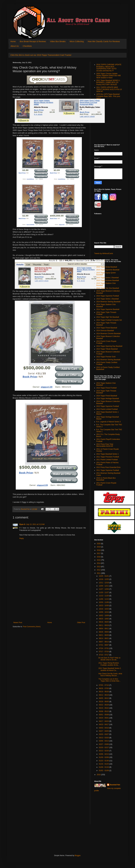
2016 (99, 557)
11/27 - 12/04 (104, 589)
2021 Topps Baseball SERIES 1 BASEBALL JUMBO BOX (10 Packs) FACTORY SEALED (108, 83)
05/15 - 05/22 (104, 708)
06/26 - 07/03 (104, 688)
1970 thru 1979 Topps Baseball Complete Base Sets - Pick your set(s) (108, 96)
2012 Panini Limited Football (107, 409)
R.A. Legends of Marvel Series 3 (108, 422)
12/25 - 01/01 (104, 576)
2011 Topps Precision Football (108, 457)
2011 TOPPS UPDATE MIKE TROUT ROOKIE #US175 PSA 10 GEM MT (109, 89)
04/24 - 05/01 (104, 718)
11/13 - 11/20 (104, 596)
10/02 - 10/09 (104, 616)
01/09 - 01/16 (104, 767)
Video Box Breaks (58, 41)
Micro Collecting (77, 41)
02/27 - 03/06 (104, 744)
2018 (99, 550)
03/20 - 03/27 (104, 734)
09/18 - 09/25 (104, 622)
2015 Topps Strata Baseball (107, 267)
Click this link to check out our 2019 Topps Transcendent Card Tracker (41, 55)
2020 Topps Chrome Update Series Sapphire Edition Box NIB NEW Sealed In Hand (108, 76)
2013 (99, 567)
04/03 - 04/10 (104, 728)
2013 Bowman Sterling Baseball (108, 360)
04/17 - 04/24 (104, 721)
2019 (99, 547)
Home (13, 41)
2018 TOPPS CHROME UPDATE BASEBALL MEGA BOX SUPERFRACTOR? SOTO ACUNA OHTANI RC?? (109, 68)
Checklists (27, 46)
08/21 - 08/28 (104, 635)
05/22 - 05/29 (104, 705)
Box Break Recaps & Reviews (33, 41)
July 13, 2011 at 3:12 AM (35, 524)
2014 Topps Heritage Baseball (108, 399)
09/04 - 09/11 (104, 629)
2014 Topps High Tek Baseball (108, 317)
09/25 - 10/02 (104, 619)
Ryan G (22, 524)
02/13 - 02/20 (104, 751)
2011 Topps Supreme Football (108, 470)
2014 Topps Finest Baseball (107, 328)
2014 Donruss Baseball (105, 331)
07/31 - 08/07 (104, 645)
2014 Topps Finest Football (106, 388)
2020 (99, 544)
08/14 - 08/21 (104, 638)
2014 (99, 563)
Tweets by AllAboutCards (104, 253)
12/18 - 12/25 (104, 579)
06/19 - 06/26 (104, 692)
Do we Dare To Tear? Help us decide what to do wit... (109, 659)
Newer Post (18, 623)
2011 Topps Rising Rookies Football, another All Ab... (109, 664)
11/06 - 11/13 (104, 599)
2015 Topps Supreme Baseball (108, 270)
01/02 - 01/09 (104, 771)
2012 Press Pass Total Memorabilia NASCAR (105, 445)
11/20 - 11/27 (104, 592)
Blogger (78, 856)
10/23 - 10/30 (104, 606)
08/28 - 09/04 (104, 632)
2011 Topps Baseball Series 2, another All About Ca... (110, 669)
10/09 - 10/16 (104, 612)
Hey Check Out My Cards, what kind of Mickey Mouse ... (110, 675)
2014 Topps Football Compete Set (109, 320)
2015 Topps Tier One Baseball (108, 288)
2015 (99, 560)
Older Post (81, 623)
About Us (15, 46)
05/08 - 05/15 (104, 711)
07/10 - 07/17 (104, 655)
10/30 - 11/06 (104, 602)
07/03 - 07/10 (104, 685)
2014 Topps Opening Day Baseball (109, 346)
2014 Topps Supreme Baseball (108, 309)
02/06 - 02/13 (104, 754)
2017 (99, 553)
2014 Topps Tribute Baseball (107, 349)
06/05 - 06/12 (104, 698)
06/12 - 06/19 (104, 695)
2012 (99, 570)
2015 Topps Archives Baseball (108, 280)
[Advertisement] (49, 600)
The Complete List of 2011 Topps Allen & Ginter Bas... (110, 680)
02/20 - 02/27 (104, 748)
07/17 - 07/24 (104, 652)
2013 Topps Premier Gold (106, 357)
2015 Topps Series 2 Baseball (108, 278)
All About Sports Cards (18, 9)
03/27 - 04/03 (104, 731)
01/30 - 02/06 (104, 757)
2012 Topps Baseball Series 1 (108, 454)
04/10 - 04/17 (104, 724)
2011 (99, 573)
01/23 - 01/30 (104, 761)
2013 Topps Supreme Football (108, 406)
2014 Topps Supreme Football (108, 296)
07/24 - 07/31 (104, 648)
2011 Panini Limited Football (107, 460)
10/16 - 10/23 (104, 609)
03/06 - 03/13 (104, 741)
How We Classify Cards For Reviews (104, 41)
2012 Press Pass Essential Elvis (108, 467)
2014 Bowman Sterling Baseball (108, 302)
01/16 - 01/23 (104, 764)
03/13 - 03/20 (104, 738)
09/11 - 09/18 (104, 625)
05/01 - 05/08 (104, 715)
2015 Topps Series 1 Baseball (108, 299)
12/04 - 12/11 (104, 586)
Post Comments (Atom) (32, 627)
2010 (99, 775)
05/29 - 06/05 (104, 702)
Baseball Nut (115, 785)
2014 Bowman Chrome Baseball (108, 334)
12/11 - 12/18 (104, 583)
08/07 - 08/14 (104, 642)
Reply (22, 538)
